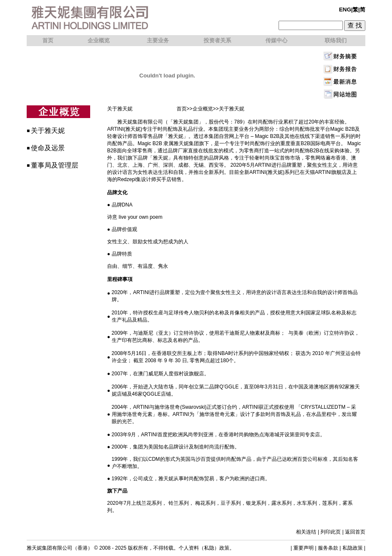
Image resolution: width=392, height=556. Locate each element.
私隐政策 (353, 548)
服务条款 (328, 548)
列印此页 (331, 532)
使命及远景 (48, 148)
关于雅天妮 (48, 131)
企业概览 (203, 109)
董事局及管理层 (55, 165)
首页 (182, 109)
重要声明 (304, 548)
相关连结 (306, 532)
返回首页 (355, 532)
